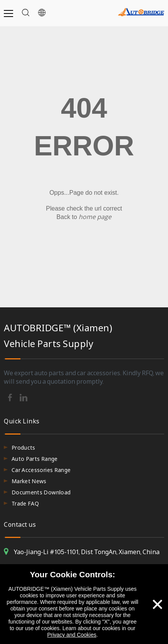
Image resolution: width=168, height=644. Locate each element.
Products (24, 448)
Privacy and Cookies (72, 635)
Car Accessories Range (41, 470)
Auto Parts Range (35, 459)
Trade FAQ (25, 503)
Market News (29, 481)
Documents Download (41, 492)
